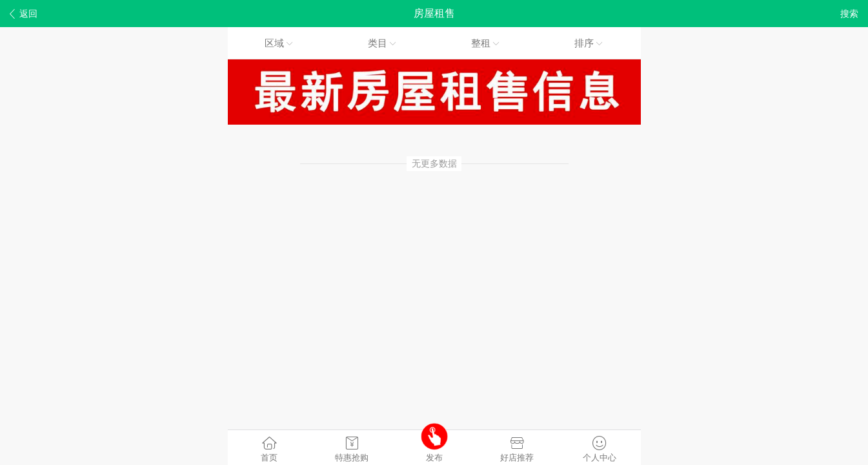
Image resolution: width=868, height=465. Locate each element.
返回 (24, 14)
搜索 (849, 14)
